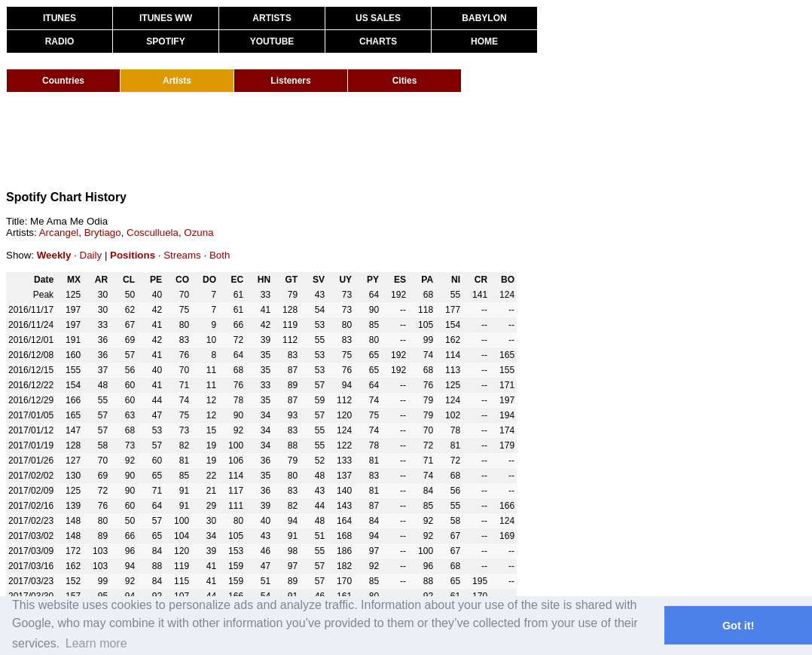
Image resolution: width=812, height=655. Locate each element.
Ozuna (198, 233)
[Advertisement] (280, 142)
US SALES (378, 18)
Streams (182, 255)
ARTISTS (272, 18)
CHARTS (378, 41)
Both (220, 255)
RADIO (60, 41)
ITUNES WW (166, 18)
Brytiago (103, 233)
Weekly (54, 255)
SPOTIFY (165, 41)
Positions (133, 255)
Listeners (290, 81)
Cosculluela (153, 233)
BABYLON (484, 18)
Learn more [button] (96, 643)
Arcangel (59, 233)
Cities (405, 81)
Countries (63, 81)
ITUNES (60, 18)
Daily (91, 255)
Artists (177, 81)
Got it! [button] (738, 626)
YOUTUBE (272, 41)
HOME (484, 41)
